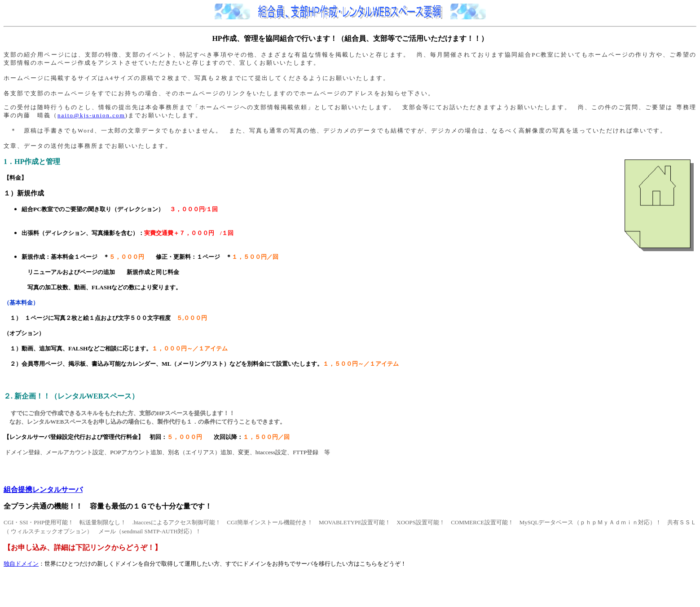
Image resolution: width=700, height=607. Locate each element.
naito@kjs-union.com (91, 115)
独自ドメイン (21, 564)
